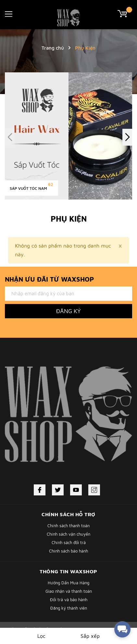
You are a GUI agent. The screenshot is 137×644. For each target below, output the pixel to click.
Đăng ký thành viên (69, 608)
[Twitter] (58, 490)
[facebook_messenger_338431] (122, 629)
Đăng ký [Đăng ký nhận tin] (68, 311)
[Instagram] (94, 490)
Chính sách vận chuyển (68, 534)
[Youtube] (76, 490)
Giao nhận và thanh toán (69, 591)
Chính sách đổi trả (69, 542)
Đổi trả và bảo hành (69, 600)
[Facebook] (40, 490)
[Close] (120, 245)
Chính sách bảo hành (68, 551)
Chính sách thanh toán (68, 526)
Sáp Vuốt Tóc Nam (28, 188)
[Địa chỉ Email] (68, 294)
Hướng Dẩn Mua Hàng (68, 583)
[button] (127, 137)
